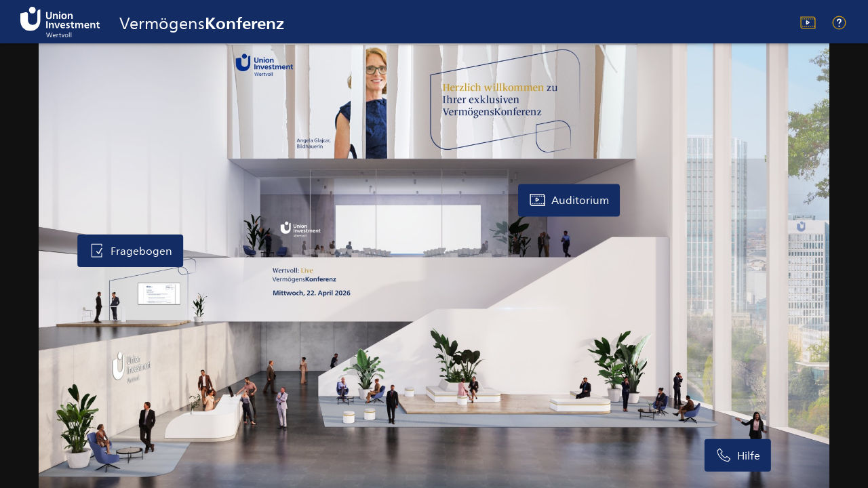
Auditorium (808, 23)
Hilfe (839, 23)
